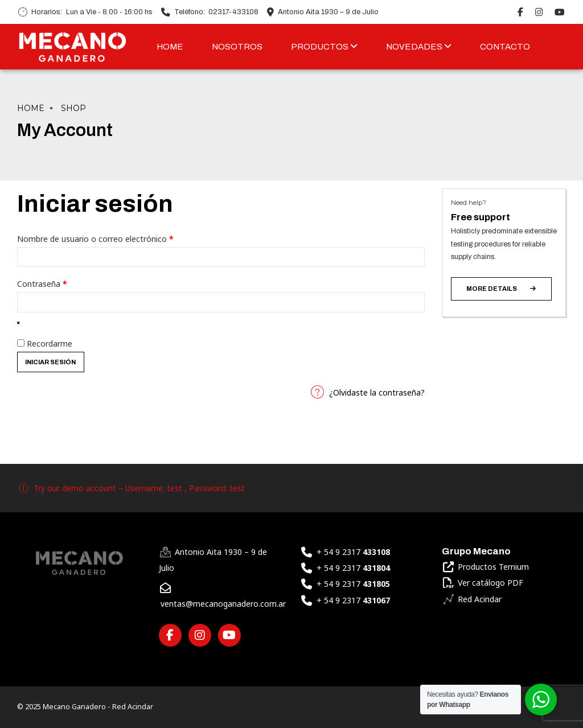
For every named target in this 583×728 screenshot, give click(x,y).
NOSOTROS (237, 47)
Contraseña (61, 283)
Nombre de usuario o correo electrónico (114, 238)
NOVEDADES (419, 47)
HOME (170, 47)
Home (31, 108)
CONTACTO (505, 47)
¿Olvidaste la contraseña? (377, 392)
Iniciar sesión (50, 362)
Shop (73, 108)
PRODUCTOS (324, 47)
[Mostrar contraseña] (18, 323)
